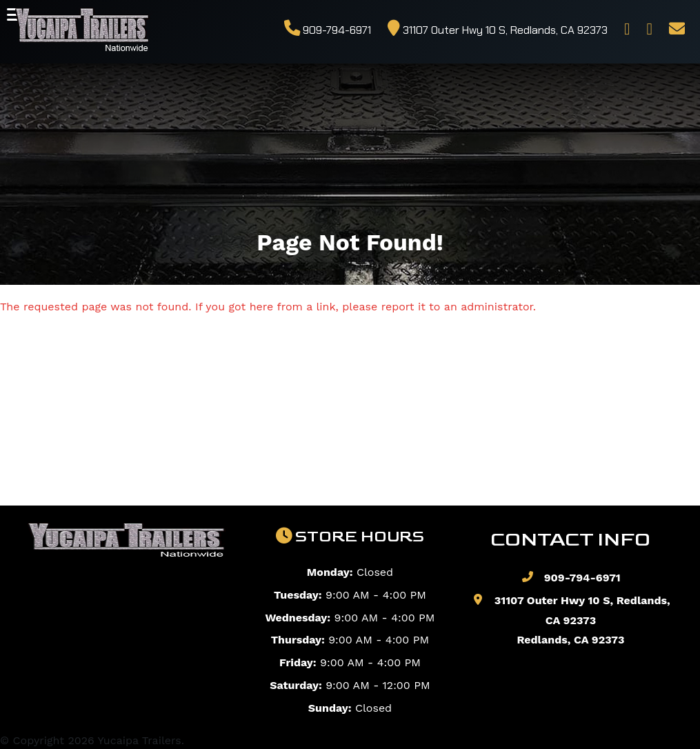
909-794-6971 (328, 30)
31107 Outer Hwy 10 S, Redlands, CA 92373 (498, 30)
